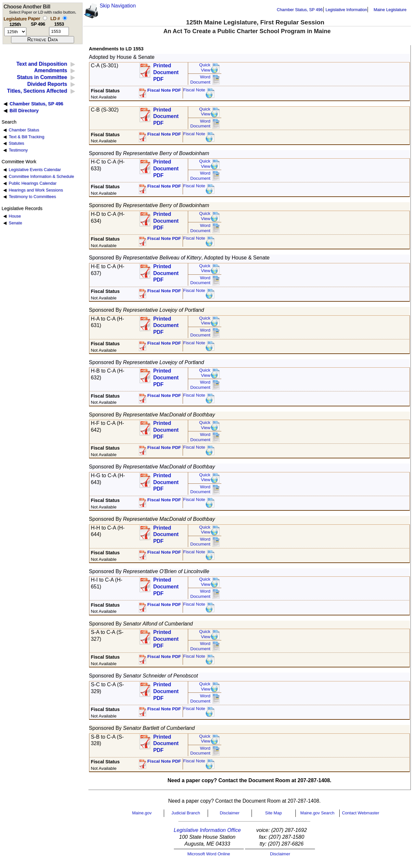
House (15, 216)
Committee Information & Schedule (41, 176)
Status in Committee (42, 77)
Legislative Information (346, 10)
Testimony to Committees (32, 197)
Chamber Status (24, 130)
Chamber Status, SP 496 (300, 10)
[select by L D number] (65, 18)
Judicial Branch (186, 813)
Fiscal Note (194, 90)
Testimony (18, 150)
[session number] (15, 32)
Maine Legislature (390, 10)
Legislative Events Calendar (35, 170)
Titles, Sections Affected (37, 91)
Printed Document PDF (166, 70)
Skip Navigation (118, 6)
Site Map (273, 813)
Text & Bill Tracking (26, 137)
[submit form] (43, 40)
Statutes (17, 143)
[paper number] (38, 31)
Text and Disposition (42, 64)
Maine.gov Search (317, 813)
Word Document (200, 79)
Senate (15, 223)
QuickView (205, 67)
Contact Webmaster (361, 813)
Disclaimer (230, 813)
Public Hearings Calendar (33, 183)
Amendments (51, 70)
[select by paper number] (45, 18)
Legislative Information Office (207, 830)
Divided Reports (47, 84)
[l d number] (59, 31)
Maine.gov (142, 813)
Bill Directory (24, 111)
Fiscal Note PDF (164, 90)
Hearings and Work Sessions (36, 190)
